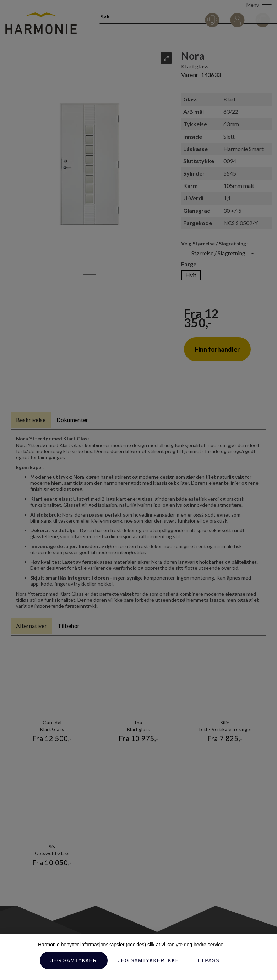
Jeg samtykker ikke (149, 960)
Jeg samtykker (74, 960)
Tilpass (208, 960)
